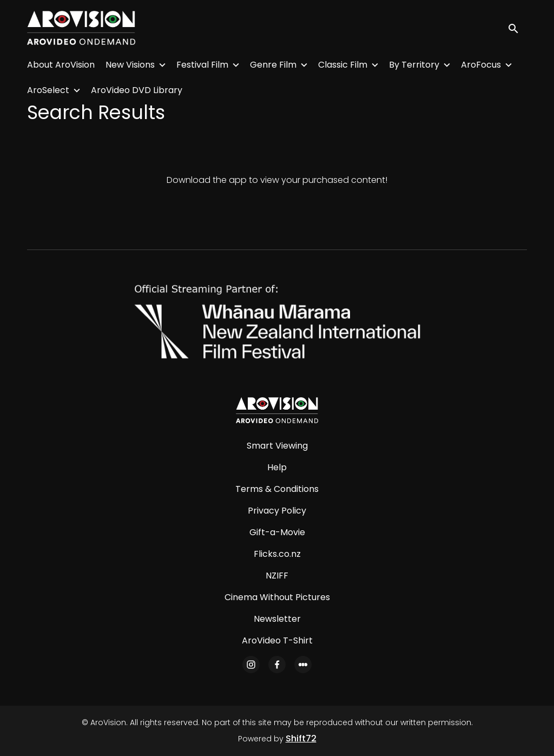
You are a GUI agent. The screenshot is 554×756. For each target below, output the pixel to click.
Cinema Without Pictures (277, 597)
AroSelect (48, 90)
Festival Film (202, 65)
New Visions (130, 65)
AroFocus (481, 65)
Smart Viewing (277, 446)
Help (277, 467)
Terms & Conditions (277, 489)
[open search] (517, 28)
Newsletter (277, 619)
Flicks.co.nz (277, 554)
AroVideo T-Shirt (277, 640)
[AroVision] (277, 410)
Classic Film (343, 65)
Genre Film (273, 65)
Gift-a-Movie (277, 532)
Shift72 (301, 738)
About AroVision (61, 65)
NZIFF (277, 576)
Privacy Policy (277, 511)
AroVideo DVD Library (137, 90)
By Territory (414, 65)
